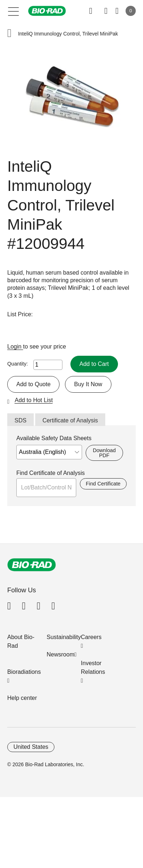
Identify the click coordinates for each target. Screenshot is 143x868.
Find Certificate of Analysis (51, 473)
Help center (22, 698)
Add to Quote (33, 384)
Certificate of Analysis (70, 420)
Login (15, 347)
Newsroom (61, 654)
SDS (21, 420)
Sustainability (64, 637)
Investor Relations (93, 667)
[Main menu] (14, 11)
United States (31, 747)
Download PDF (104, 453)
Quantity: (18, 364)
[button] (9, 34)
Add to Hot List (34, 400)
